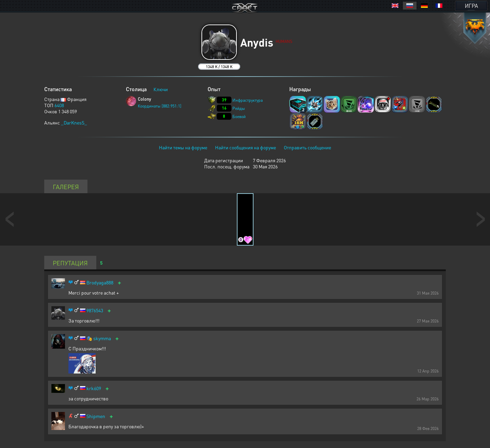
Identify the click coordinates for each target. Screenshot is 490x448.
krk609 (94, 388)
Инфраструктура (248, 100)
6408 (59, 105)
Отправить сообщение (307, 147)
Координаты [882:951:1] (160, 106)
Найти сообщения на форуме (246, 147)
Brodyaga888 (100, 283)
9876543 (95, 310)
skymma (102, 338)
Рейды (239, 108)
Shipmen (96, 416)
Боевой (239, 117)
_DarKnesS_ (74, 122)
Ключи (161, 89)
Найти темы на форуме (183, 147)
